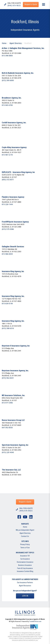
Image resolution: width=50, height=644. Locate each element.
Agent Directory (16, 43)
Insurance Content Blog (25, 571)
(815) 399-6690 (8, 80)
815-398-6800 (7, 56)
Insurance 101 (25, 556)
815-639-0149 (7, 304)
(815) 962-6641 (8, 378)
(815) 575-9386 (8, 229)
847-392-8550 (7, 428)
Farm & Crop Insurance (25, 568)
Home (4, 43)
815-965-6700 (7, 105)
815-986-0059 (7, 254)
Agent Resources (25, 586)
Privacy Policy (25, 545)
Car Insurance (25, 559)
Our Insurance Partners (25, 583)
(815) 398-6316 (8, 328)
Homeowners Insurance (25, 562)
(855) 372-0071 (8, 180)
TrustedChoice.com (35, 621)
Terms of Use (25, 548)
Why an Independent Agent (25, 530)
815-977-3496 (7, 403)
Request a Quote (25, 502)
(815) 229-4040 (8, 452)
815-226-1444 (7, 204)
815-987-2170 (7, 155)
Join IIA (25, 596)
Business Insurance (25, 565)
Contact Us (25, 536)
